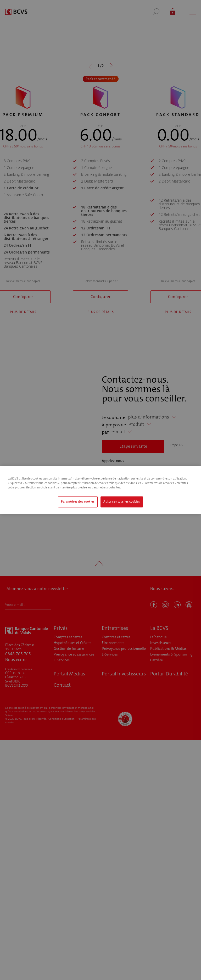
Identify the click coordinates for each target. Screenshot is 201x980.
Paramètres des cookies (78, 502)
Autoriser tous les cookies (122, 502)
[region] (100, 490)
